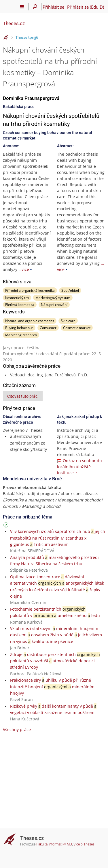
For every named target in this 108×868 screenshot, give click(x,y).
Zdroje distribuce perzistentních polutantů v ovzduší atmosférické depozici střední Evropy (55, 661)
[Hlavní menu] (22, 7)
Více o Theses (84, 844)
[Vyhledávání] (35, 7)
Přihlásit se (53, 7)
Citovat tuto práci (23, 396)
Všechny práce (17, 729)
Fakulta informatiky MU (54, 844)
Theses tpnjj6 (27, 37)
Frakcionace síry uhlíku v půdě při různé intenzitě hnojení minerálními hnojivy (53, 687)
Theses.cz (14, 23)
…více (24, 269)
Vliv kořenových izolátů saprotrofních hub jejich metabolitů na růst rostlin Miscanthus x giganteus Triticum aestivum (58, 538)
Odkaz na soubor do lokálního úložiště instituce (79, 467)
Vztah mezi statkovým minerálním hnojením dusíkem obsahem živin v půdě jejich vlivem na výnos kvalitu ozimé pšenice (56, 635)
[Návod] (7, 526)
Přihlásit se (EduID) (86, 7)
